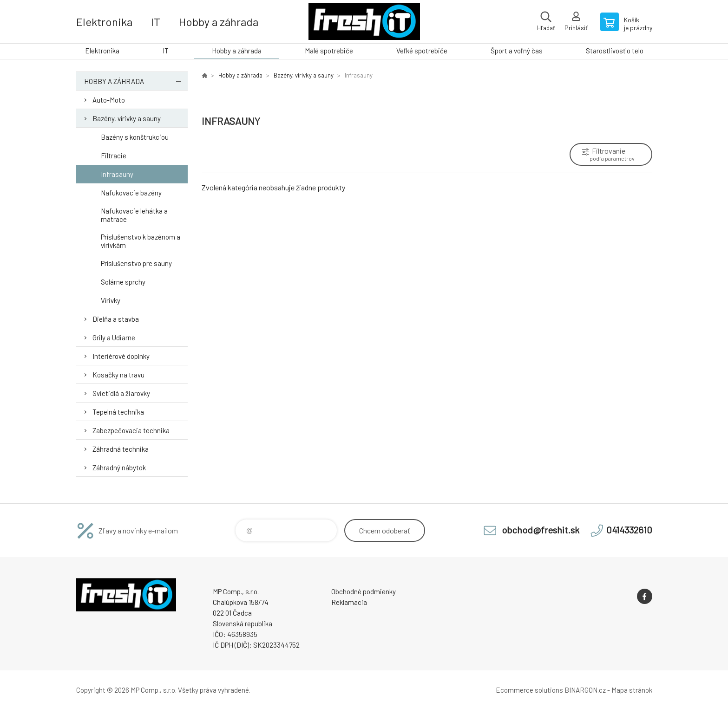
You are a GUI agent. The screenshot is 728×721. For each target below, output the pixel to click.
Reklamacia (349, 602)
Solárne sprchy (123, 282)
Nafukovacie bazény (131, 193)
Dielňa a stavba (116, 319)
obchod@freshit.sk (541, 530)
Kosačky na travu (118, 375)
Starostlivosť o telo (615, 51)
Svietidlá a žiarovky (121, 393)
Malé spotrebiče (329, 51)
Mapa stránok (632, 690)
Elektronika (104, 22)
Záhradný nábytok (119, 468)
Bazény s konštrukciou (135, 137)
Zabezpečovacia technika (131, 430)
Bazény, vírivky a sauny (127, 118)
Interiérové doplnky (121, 356)
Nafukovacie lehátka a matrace (134, 215)
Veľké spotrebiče (422, 51)
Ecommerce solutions (529, 690)
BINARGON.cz (585, 690)
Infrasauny (117, 174)
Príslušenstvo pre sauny (136, 263)
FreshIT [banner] (364, 22)
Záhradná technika (121, 449)
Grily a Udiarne (114, 338)
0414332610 (629, 530)
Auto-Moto (109, 100)
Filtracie (114, 156)
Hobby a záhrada (219, 22)
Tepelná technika (118, 412)
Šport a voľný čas (517, 51)
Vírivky (111, 300)
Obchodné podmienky (364, 591)
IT (156, 22)
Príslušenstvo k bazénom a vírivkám (141, 241)
